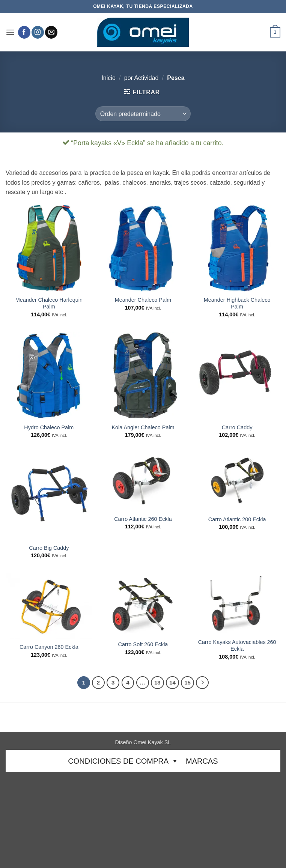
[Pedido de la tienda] (143, 114)
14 (172, 682)
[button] (10, 32)
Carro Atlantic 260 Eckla (143, 519)
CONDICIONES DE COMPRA (123, 761)
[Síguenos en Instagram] (38, 32)
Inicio (108, 78)
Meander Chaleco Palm (143, 300)
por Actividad (141, 78)
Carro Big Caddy (49, 548)
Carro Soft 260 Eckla (143, 644)
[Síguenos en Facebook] (24, 32)
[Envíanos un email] (51, 32)
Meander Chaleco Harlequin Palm (49, 303)
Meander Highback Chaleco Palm (237, 303)
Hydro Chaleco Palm (49, 427)
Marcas (202, 761)
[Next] (202, 683)
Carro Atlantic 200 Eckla (237, 519)
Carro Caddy (237, 427)
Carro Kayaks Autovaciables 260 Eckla (237, 646)
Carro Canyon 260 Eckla (49, 647)
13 (157, 682)
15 (187, 682)
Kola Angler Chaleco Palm (143, 427)
